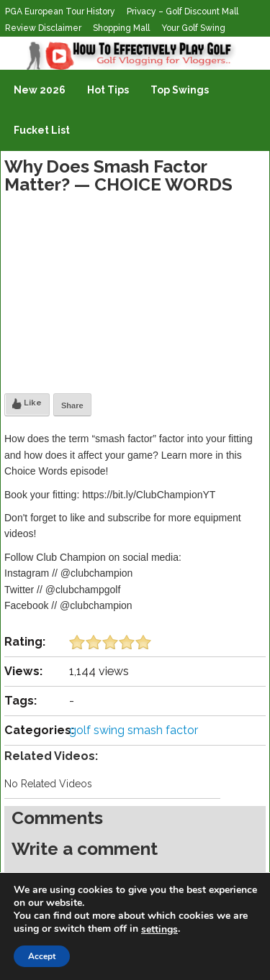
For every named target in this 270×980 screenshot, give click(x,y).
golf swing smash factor (134, 730)
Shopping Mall (121, 28)
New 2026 (40, 90)
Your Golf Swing (193, 28)
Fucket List (42, 130)
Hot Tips (108, 90)
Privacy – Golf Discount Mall (183, 12)
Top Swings (180, 90)
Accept (42, 956)
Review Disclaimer (43, 28)
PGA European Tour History (60, 12)
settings (159, 930)
